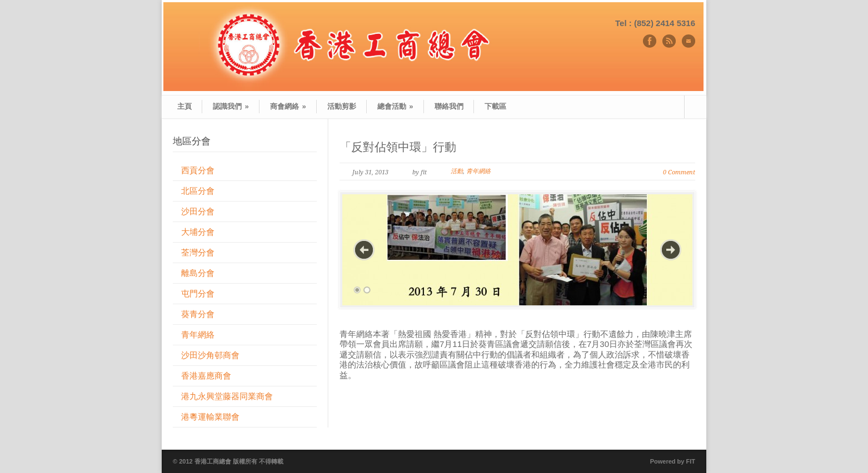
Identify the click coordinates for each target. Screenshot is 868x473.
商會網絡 (288, 106)
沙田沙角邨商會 (210, 355)
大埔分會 (198, 232)
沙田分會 (198, 211)
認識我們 (231, 106)
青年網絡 (478, 171)
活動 (457, 171)
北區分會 (198, 191)
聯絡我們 (449, 106)
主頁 (184, 106)
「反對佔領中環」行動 (398, 147)
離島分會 (198, 273)
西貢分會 (198, 170)
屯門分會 (198, 293)
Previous (364, 250)
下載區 (495, 106)
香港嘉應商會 (206, 376)
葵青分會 (198, 314)
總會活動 (395, 106)
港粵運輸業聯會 (210, 417)
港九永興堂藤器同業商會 (227, 396)
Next (671, 250)
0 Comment (679, 172)
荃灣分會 (198, 252)
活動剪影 (342, 106)
